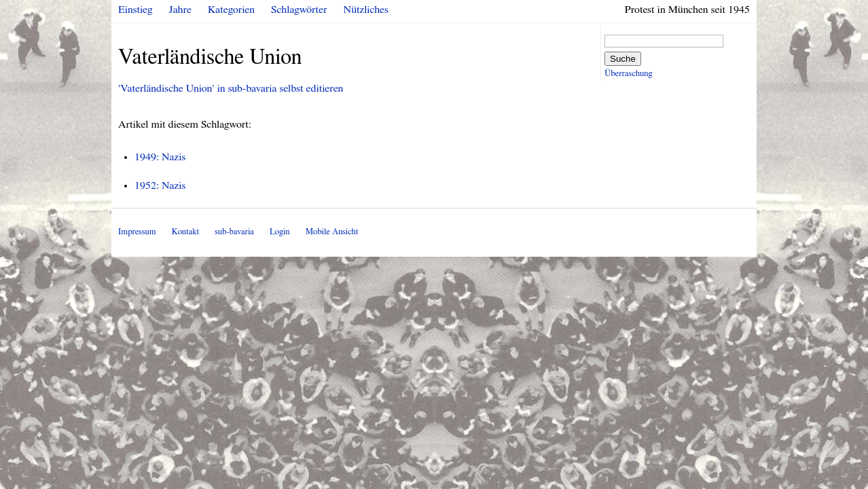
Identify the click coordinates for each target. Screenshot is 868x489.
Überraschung (628, 74)
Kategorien (231, 10)
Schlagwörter (299, 10)
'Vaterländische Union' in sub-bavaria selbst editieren (231, 88)
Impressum (137, 232)
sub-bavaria (234, 232)
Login (280, 232)
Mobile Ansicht (332, 232)
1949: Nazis (160, 157)
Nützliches (366, 10)
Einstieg (135, 10)
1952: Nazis (160, 185)
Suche (623, 59)
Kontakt (185, 232)
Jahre (180, 10)
